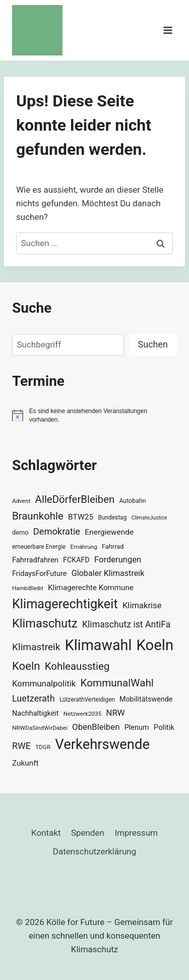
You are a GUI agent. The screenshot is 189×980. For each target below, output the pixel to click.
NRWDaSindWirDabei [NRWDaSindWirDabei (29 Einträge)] (40, 728)
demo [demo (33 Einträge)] (20, 532)
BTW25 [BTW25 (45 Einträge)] (81, 517)
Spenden (88, 833)
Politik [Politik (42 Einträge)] (164, 727)
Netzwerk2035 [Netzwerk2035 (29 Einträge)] (83, 714)
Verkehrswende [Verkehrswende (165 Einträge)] (102, 744)
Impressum (136, 833)
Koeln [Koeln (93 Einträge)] (26, 666)
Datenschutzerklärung (94, 851)
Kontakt (46, 833)
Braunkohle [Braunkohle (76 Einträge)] (38, 516)
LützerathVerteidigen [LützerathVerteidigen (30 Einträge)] (87, 700)
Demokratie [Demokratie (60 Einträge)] (57, 531)
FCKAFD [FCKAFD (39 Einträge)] (76, 560)
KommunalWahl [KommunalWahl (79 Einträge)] (117, 683)
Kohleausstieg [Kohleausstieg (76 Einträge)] (77, 666)
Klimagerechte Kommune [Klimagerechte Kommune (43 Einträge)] (91, 588)
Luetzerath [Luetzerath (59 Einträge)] (34, 698)
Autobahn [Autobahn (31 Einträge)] (133, 501)
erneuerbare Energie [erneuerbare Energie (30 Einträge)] (39, 547)
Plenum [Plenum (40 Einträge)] (137, 728)
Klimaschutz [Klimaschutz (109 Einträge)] (45, 623)
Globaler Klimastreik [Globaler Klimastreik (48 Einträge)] (108, 573)
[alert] (94, 415)
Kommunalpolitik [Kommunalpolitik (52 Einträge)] (44, 683)
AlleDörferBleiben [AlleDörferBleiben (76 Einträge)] (75, 499)
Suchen (153, 344)
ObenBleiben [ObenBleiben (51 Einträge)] (96, 727)
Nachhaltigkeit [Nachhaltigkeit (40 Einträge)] (36, 713)
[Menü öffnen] (168, 30)
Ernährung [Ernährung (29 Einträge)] (83, 547)
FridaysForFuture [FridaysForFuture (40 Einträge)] (39, 574)
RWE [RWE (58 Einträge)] (21, 746)
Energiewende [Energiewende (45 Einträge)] (109, 532)
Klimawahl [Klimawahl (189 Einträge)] (99, 645)
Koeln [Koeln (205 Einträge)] (155, 645)
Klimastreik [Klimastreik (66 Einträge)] (36, 647)
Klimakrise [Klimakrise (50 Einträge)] (142, 606)
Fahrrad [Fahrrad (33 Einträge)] (113, 546)
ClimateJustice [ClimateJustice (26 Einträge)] (149, 518)
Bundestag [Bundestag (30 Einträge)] (112, 517)
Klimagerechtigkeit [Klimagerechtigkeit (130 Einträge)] (65, 604)
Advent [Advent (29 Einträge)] (21, 501)
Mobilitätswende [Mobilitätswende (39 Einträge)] (146, 699)
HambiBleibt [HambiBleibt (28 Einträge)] (28, 588)
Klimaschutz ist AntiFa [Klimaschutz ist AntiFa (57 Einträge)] (126, 624)
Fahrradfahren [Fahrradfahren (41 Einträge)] (35, 560)
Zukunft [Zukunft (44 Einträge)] (25, 763)
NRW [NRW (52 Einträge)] (116, 713)
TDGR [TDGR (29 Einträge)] (43, 747)
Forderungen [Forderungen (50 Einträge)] (118, 560)
